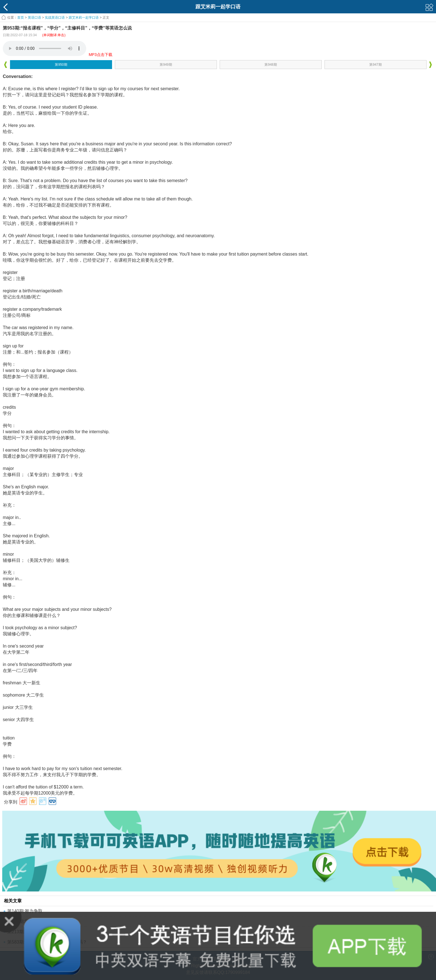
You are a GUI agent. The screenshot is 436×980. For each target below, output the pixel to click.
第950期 (61, 65)
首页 (21, 18)
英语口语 (34, 18)
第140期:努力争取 (25, 911)
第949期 (166, 65)
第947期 (375, 65)
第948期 (271, 65)
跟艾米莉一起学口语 (84, 18)
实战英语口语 (55, 18)
